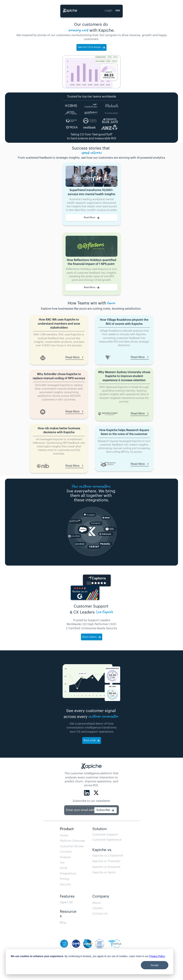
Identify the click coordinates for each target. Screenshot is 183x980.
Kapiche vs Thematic (106, 861)
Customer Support (105, 835)
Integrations (68, 874)
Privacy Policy (157, 956)
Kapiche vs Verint (104, 873)
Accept (155, 965)
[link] (91, 218)
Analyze (65, 857)
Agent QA (67, 902)
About (97, 903)
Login (109, 11)
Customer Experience (107, 840)
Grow (64, 868)
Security (65, 884)
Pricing (65, 879)
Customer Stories (72, 846)
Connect (66, 852)
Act (62, 863)
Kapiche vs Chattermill (108, 856)
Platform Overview (72, 841)
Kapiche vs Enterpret (106, 867)
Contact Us (100, 914)
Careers (98, 908)
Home (64, 835)
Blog (69, 923)
